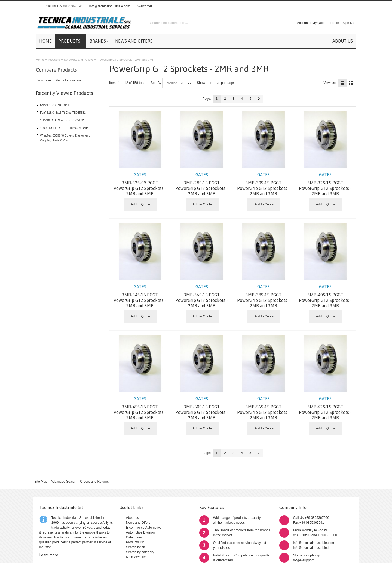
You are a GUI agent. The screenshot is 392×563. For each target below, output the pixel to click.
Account (303, 23)
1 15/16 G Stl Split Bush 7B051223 (63, 120)
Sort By (156, 83)
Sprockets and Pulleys (79, 60)
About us (132, 518)
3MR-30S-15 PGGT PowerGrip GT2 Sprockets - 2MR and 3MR (264, 184)
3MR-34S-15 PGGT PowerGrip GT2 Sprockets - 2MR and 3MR (140, 296)
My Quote (319, 23)
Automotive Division (140, 532)
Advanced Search (64, 482)
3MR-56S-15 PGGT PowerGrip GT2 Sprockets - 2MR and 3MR (264, 408)
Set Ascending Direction (189, 83)
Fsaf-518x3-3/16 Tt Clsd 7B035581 (63, 113)
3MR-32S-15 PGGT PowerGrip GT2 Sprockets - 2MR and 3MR (325, 184)
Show (201, 83)
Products (54, 60)
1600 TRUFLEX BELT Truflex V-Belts (64, 128)
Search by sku (136, 547)
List (351, 83)
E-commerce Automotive (144, 528)
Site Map (41, 482)
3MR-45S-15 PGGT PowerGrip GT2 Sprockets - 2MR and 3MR (140, 408)
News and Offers (138, 523)
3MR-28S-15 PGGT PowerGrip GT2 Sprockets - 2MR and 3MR (202, 184)
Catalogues (134, 537)
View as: (330, 83)
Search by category (140, 552)
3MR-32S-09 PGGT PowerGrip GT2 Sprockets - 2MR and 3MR (140, 184)
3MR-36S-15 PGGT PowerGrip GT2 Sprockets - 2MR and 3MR (202, 296)
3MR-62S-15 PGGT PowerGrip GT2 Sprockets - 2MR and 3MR (325, 408)
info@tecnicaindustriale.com (110, 6)
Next (259, 99)
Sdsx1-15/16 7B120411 (55, 105)
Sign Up (348, 23)
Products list (135, 542)
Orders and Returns (94, 482)
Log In (334, 23)
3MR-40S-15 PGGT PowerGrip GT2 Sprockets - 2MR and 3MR (325, 296)
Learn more (49, 555)
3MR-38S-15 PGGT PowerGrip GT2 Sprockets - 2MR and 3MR (264, 296)
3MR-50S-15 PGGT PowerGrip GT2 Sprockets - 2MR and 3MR (202, 408)
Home (40, 60)
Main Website (136, 557)
